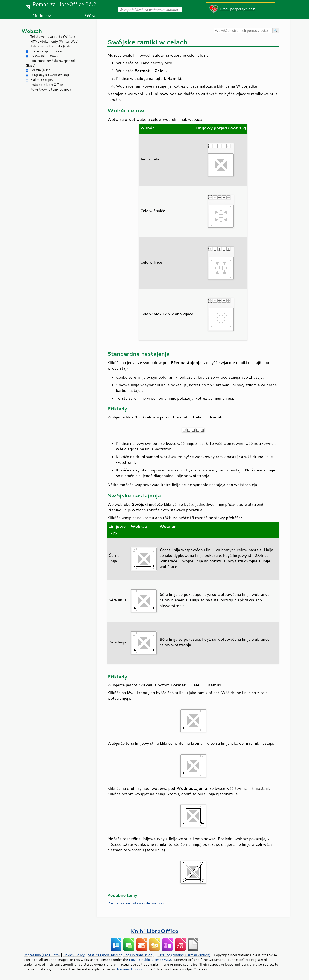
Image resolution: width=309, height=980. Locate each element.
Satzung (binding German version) (184, 955)
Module (39, 15)
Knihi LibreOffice (154, 931)
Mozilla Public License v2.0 (150, 960)
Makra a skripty (42, 80)
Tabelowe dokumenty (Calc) (51, 46)
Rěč (88, 15)
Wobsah (32, 31)
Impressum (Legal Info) (42, 955)
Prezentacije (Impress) (47, 51)
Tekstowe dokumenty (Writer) (53, 37)
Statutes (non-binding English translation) (121, 955)
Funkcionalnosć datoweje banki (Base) (51, 63)
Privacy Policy (74, 955)
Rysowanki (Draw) (44, 56)
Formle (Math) (41, 70)
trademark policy (130, 969)
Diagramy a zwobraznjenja (50, 75)
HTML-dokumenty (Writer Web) (54, 42)
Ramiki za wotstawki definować (136, 903)
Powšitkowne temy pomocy (51, 89)
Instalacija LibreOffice (47, 85)
